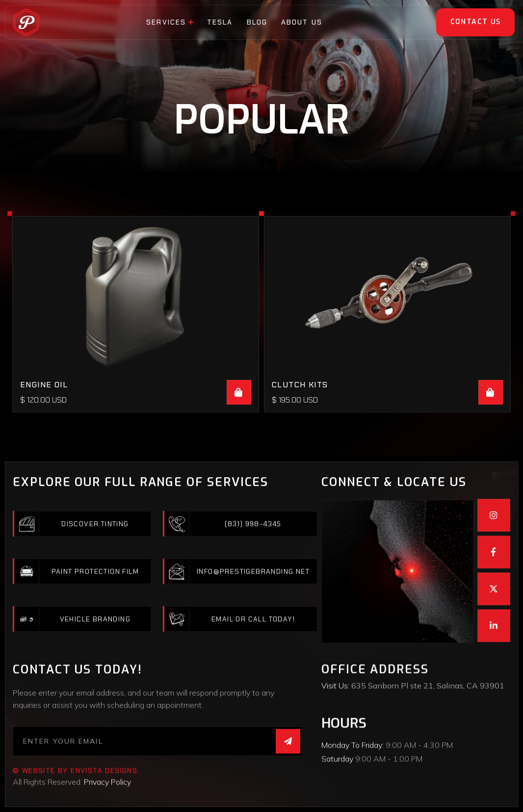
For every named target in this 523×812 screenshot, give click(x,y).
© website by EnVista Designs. (76, 805)
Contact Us (476, 22)
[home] (26, 22)
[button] (170, 22)
